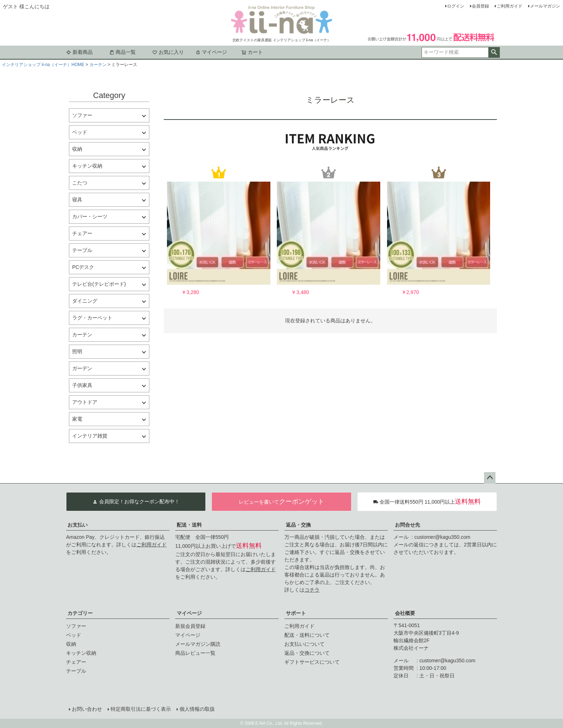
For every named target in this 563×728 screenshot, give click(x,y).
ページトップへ (490, 478)
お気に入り (168, 52)
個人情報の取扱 (197, 709)
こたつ (80, 183)
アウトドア (85, 402)
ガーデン (82, 368)
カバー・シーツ (90, 216)
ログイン (456, 6)
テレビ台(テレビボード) (99, 284)
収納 (77, 149)
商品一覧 (122, 52)
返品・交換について (307, 653)
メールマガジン (545, 6)
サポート (296, 613)
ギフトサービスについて (312, 662)
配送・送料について (307, 635)
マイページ (211, 52)
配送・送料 (189, 525)
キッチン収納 (87, 166)
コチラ (312, 590)
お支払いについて (304, 644)
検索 (494, 52)
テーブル (82, 250)
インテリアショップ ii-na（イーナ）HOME (43, 65)
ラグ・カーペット (92, 318)
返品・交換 (298, 525)
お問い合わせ (87, 709)
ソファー (82, 115)
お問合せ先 (408, 525)
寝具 (77, 200)
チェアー (82, 233)
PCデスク (83, 267)
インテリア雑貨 (90, 436)
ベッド (80, 132)
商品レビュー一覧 (195, 653)
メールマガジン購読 (198, 644)
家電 (77, 419)
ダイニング (85, 301)
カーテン (98, 65)
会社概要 (405, 613)
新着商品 (79, 52)
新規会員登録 (190, 626)
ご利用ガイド (510, 6)
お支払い (78, 525)
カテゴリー (80, 613)
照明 (77, 351)
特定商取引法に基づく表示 (141, 709)
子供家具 (82, 385)
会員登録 (480, 6)
